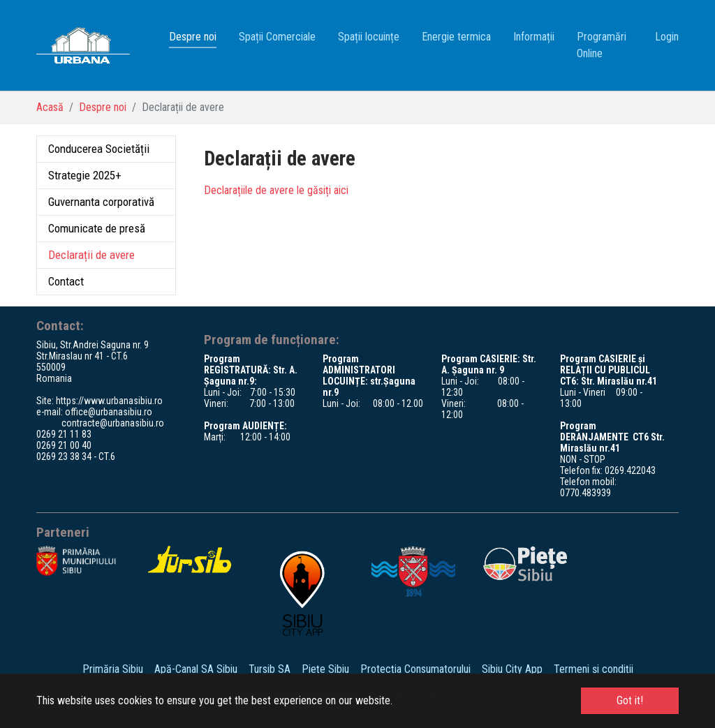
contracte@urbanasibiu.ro (113, 423)
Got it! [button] (630, 700)
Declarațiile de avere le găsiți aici (276, 190)
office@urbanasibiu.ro (109, 412)
